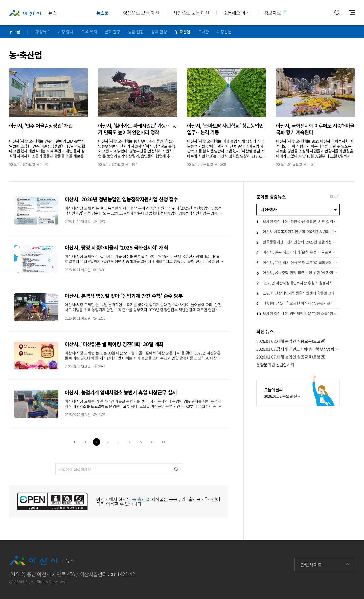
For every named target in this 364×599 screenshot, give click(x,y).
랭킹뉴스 (43, 32)
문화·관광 (112, 32)
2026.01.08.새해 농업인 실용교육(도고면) (291, 341)
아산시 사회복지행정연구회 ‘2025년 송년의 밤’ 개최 (298, 232)
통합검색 (337, 13)
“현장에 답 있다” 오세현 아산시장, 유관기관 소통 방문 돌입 (298, 304)
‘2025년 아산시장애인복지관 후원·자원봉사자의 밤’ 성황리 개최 (298, 283)
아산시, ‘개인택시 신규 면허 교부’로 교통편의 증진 (298, 263)
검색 (176, 469)
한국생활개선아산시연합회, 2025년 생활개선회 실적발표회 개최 (298, 242)
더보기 (335, 196)
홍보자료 (273, 13)
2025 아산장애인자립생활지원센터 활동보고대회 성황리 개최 (298, 293)
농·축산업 (183, 32)
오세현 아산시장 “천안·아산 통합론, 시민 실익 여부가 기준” (298, 222)
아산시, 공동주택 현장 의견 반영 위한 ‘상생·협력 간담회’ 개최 (298, 273)
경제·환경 (159, 32)
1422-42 (126, 574)
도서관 (203, 32)
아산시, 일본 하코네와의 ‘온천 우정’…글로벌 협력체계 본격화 (298, 253)
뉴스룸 (103, 13)
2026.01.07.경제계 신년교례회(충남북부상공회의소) (298, 349)
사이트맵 (350, 13)
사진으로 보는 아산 (191, 13)
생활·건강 (136, 32)
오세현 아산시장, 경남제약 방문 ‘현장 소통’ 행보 (297, 314)
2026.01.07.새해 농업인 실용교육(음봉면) (291, 357)
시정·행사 (66, 32)
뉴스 (33, 13)
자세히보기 (49, 117)
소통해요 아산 (237, 13)
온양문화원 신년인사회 (275, 365)
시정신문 (224, 32)
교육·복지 (89, 32)
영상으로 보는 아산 (141, 13)
